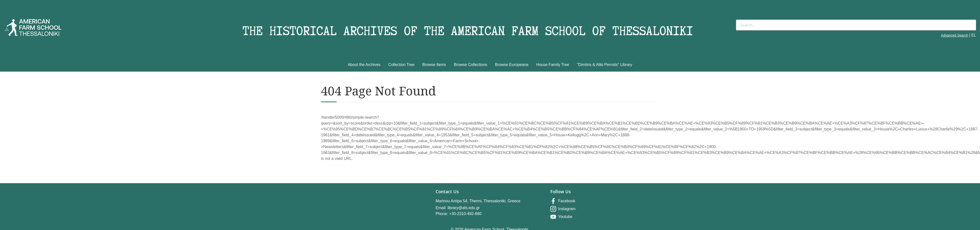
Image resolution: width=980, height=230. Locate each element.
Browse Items (434, 65)
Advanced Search (955, 35)
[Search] (856, 25)
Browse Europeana (512, 65)
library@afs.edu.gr (464, 208)
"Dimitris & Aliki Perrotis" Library (605, 65)
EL (974, 35)
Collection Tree (401, 65)
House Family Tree (553, 65)
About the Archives (364, 65)
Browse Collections (471, 65)
